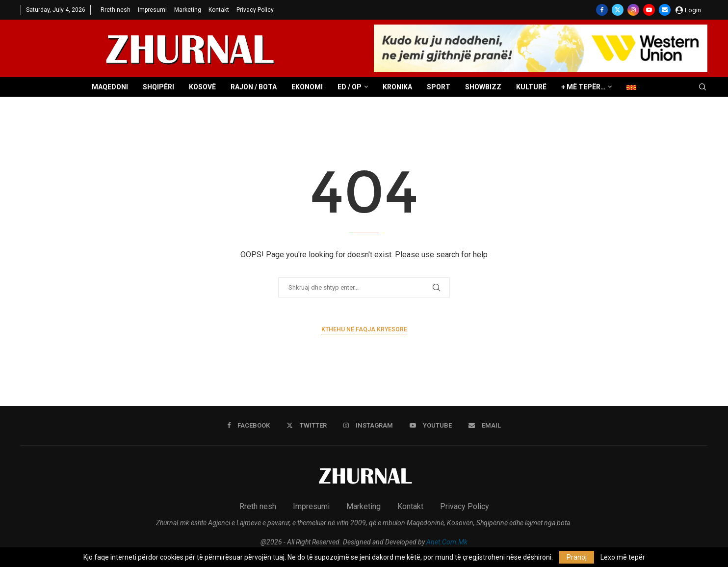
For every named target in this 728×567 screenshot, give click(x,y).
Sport (439, 87)
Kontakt (219, 10)
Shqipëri (158, 87)
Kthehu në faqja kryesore (364, 329)
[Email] (665, 10)
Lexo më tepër (623, 557)
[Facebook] (602, 10)
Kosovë (202, 87)
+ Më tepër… (583, 87)
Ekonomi (307, 87)
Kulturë (531, 87)
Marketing (188, 10)
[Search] (702, 87)
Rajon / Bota (254, 87)
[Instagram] (633, 10)
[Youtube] (649, 10)
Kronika (397, 87)
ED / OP (350, 87)
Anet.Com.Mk (447, 542)
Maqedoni (110, 87)
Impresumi (152, 10)
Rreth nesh (116, 10)
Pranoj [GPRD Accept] (577, 557)
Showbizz (483, 87)
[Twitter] (618, 10)
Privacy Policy (255, 10)
